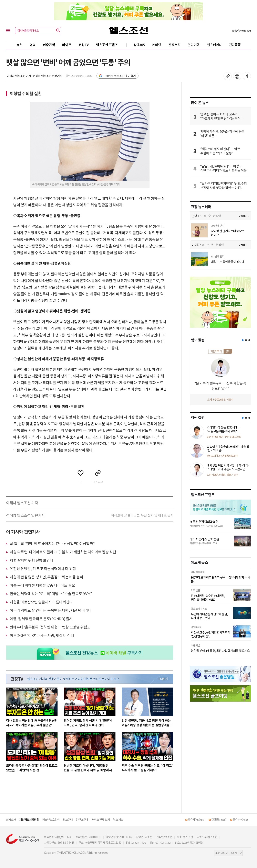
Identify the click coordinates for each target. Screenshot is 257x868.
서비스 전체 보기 (101, 820)
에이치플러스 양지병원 (204, 539)
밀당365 (139, 45)
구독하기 (243, 216)
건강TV (84, 45)
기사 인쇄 (237, 76)
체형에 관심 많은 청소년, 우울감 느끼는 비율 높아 (47, 577)
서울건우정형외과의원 (204, 522)
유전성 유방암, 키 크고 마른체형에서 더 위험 (43, 568)
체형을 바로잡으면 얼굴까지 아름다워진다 (41, 602)
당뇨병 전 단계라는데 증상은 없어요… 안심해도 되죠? (228, 233)
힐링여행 (194, 45)
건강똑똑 (235, 45)
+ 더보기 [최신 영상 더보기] (163, 679)
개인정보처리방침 (29, 820)
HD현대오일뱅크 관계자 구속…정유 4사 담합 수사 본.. (220, 579)
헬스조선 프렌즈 (107, 45)
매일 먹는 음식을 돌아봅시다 (228, 262)
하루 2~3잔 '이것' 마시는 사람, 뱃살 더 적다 (42, 635)
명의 (33, 45)
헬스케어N (214, 45)
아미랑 (156, 45)
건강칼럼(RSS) (219, 819)
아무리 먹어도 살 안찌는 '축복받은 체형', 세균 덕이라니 (51, 610)
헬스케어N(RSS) (196, 819)
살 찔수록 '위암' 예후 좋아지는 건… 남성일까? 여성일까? (52, 543)
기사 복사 (228, 76)
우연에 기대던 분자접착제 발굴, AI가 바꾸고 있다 (209, 616)
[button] (243, 340)
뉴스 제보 (118, 820)
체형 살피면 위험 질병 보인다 (32, 560)
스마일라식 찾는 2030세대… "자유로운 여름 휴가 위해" (224, 429)
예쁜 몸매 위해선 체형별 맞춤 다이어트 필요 (42, 585)
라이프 (67, 45)
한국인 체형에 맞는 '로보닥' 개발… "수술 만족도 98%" (51, 593)
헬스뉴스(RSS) (240, 819)
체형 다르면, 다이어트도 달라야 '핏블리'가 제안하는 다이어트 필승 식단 (63, 552)
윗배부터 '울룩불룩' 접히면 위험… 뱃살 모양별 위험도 (50, 627)
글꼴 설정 (247, 76)
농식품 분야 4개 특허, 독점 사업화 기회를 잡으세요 (220, 651)
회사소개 (11, 820)
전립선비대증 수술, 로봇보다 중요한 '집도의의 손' (228, 448)
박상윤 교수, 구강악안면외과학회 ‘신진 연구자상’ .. (210, 634)
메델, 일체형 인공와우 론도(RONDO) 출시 (41, 619)
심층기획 (49, 45)
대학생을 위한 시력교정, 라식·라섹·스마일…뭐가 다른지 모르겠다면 (228, 467)
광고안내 (68, 820)
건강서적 (174, 45)
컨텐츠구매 (82, 820)
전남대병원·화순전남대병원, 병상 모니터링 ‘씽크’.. (208, 598)
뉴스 (19, 45)
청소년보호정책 (51, 820)
